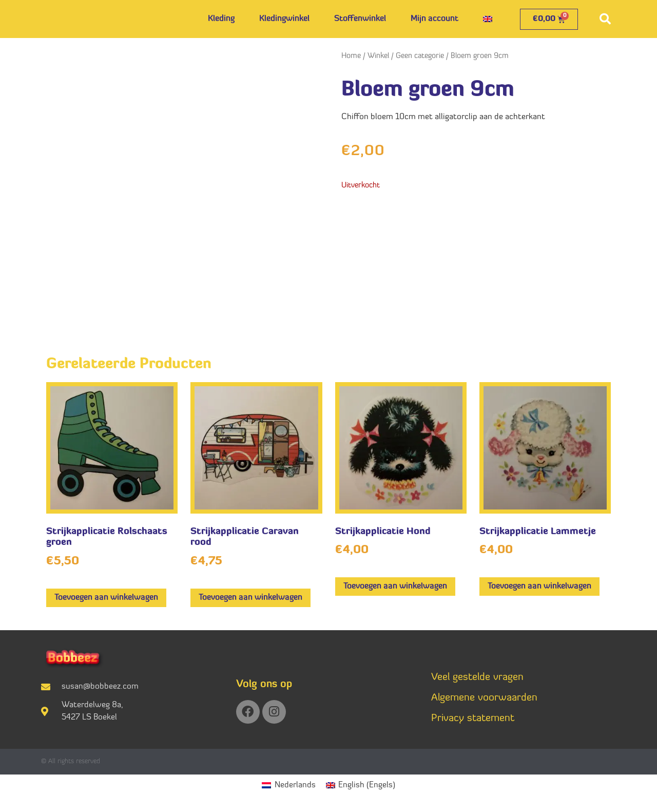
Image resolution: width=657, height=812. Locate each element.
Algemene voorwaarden (484, 698)
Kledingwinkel (284, 19)
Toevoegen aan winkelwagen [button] (106, 598)
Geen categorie (420, 56)
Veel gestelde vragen (477, 677)
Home (351, 56)
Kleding (221, 19)
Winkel (378, 56)
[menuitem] (488, 19)
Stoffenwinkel (360, 19)
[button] (605, 19)
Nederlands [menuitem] (295, 785)
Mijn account (434, 19)
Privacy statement (473, 719)
